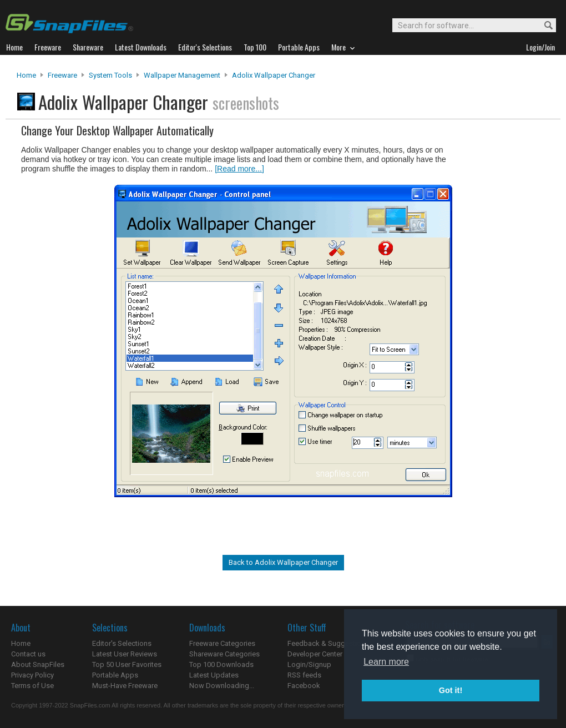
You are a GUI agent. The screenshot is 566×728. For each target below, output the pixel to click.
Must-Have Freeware (125, 686)
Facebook (304, 686)
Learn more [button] (386, 662)
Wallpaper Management (182, 75)
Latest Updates (214, 675)
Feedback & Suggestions (328, 643)
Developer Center (315, 654)
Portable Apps (115, 675)
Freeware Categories (222, 643)
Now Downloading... (222, 686)
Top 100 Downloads (221, 664)
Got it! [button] (451, 690)
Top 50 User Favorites (127, 664)
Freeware (62, 75)
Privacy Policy (32, 675)
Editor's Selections (122, 643)
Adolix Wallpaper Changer (274, 75)
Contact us (28, 654)
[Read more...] (239, 169)
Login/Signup (309, 664)
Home (26, 75)
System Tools (110, 75)
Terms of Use (32, 686)
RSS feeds (304, 675)
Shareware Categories (224, 654)
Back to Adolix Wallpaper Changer (283, 562)
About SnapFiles (38, 664)
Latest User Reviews (125, 654)
